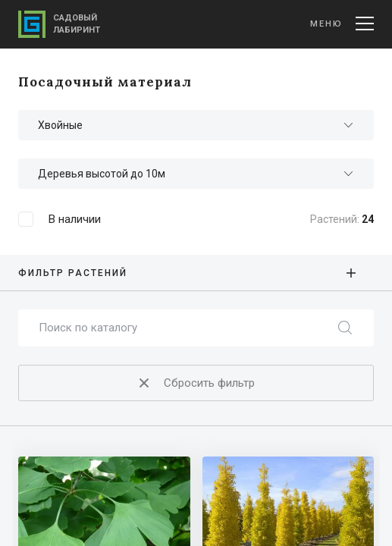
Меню (342, 24)
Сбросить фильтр (194, 383)
